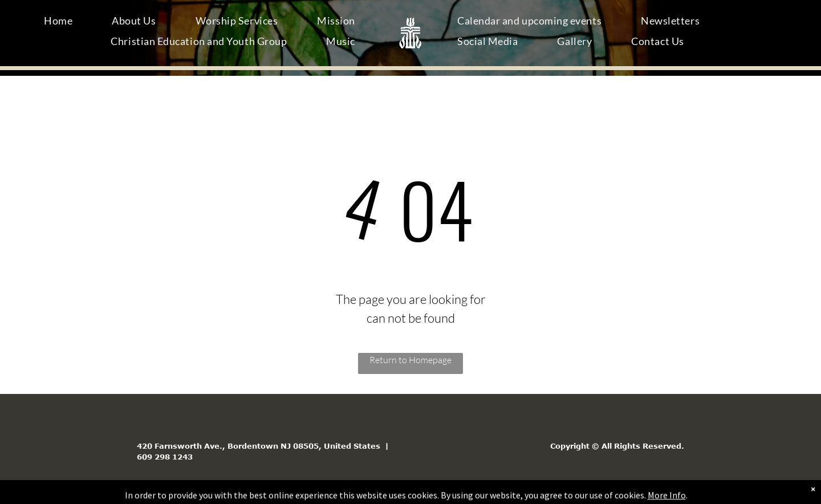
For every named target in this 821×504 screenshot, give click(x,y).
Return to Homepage (410, 360)
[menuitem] (62, 23)
